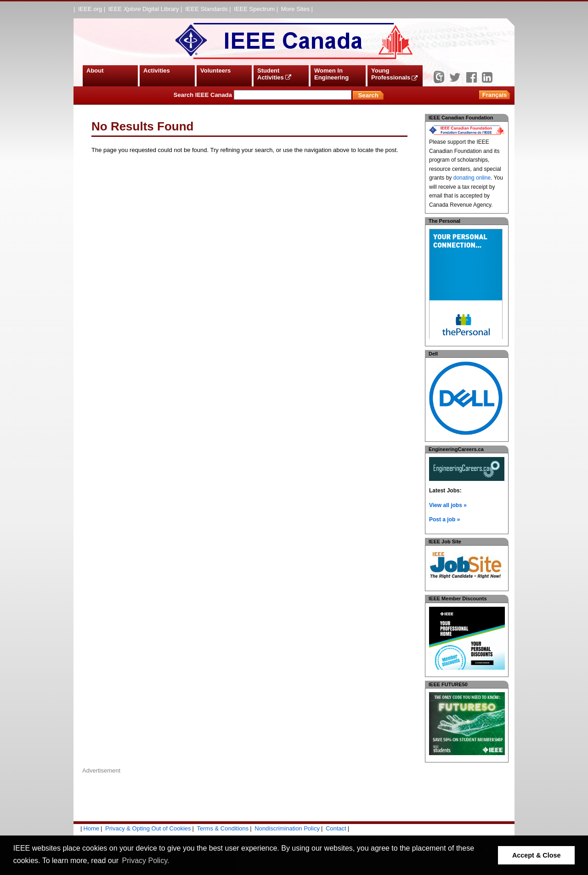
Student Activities (274, 74)
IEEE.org (90, 9)
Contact (336, 828)
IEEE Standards (206, 9)
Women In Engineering (331, 74)
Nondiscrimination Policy (287, 828)
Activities (157, 71)
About (95, 71)
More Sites (295, 9)
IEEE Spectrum (254, 9)
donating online (472, 178)
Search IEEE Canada (263, 95)
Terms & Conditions (223, 828)
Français (495, 95)
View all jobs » (448, 505)
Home (91, 828)
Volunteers (215, 71)
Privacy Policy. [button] (146, 861)
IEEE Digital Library (144, 9)
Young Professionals (394, 74)
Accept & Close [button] (537, 855)
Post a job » (444, 519)
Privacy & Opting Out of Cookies (148, 828)
